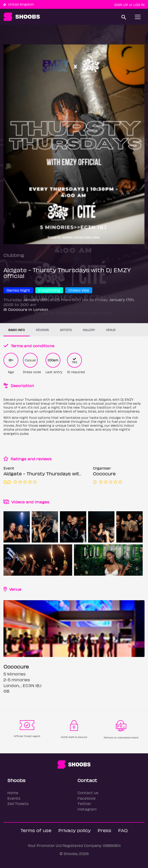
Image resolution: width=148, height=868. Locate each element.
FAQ (123, 830)
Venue (111, 330)
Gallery (89, 330)
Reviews (42, 330)
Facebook (87, 798)
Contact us (88, 793)
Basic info (17, 330)
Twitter (84, 803)
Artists (66, 330)
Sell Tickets (18, 803)
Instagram (87, 809)
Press (104, 830)
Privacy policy (74, 830)
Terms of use (36, 830)
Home (13, 793)
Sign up (121, 5)
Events (14, 798)
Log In (139, 5)
